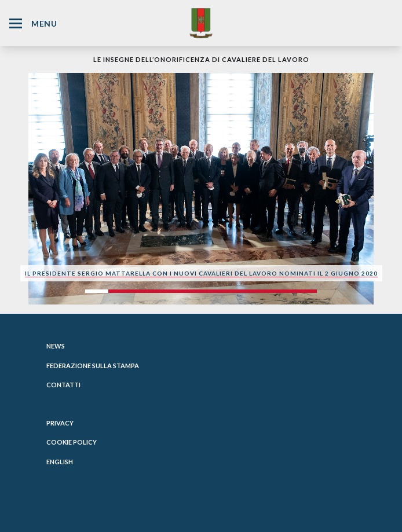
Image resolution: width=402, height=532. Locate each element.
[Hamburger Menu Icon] (16, 23)
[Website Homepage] (201, 23)
